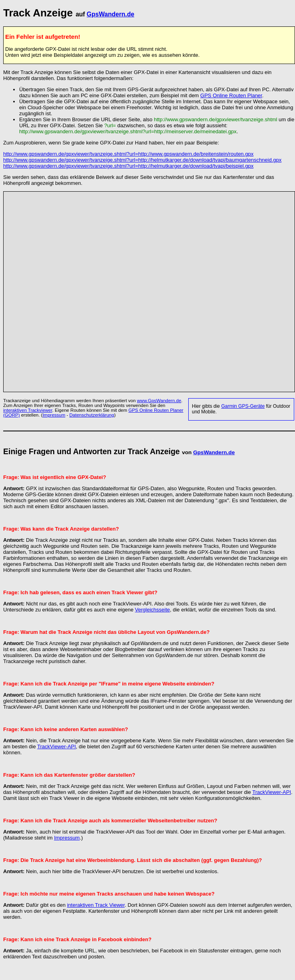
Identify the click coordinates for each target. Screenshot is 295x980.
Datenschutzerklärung (92, 415)
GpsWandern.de (111, 14)
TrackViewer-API (57, 747)
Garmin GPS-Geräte (243, 406)
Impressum (54, 415)
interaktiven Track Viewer (96, 905)
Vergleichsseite (152, 610)
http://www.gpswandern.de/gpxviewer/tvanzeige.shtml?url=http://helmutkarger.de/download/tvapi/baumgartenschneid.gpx (142, 160)
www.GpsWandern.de (159, 401)
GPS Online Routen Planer (231, 95)
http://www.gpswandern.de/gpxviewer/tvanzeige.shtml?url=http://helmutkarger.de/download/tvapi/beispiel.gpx (128, 166)
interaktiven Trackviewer (28, 410)
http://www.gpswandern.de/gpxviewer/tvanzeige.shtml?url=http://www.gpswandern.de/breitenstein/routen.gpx (128, 154)
